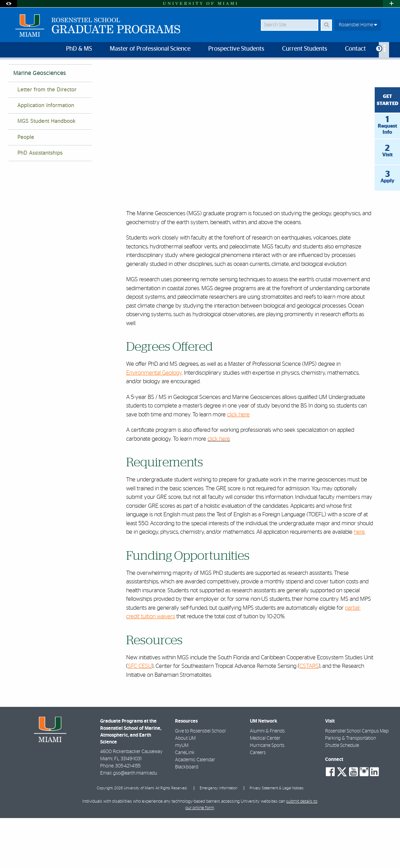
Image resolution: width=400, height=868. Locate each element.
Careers (258, 803)
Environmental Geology (154, 423)
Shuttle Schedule (342, 795)
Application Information (46, 156)
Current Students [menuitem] (305, 49)
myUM (182, 795)
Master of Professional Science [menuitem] (150, 49)
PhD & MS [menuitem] (79, 49)
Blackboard (187, 817)
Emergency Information (218, 838)
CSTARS (309, 716)
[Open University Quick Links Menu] (391, 4)
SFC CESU (140, 716)
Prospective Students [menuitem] (236, 49)
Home (145, 73)
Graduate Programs (181, 73)
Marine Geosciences (229, 74)
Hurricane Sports (267, 795)
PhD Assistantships (40, 203)
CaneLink (185, 803)
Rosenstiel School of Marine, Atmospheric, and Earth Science (69, 73)
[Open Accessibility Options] (9, 4)
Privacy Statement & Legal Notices (277, 838)
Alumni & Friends (267, 781)
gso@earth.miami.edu (135, 823)
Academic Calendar (195, 810)
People (26, 187)
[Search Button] (326, 25)
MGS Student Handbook (46, 171)
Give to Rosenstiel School (200, 781)
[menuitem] (384, 50)
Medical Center (265, 788)
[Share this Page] (386, 70)
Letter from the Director (47, 140)
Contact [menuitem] (355, 49)
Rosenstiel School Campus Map (357, 781)
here (359, 582)
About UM (185, 788)
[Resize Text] (371, 69)
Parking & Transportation (351, 788)
